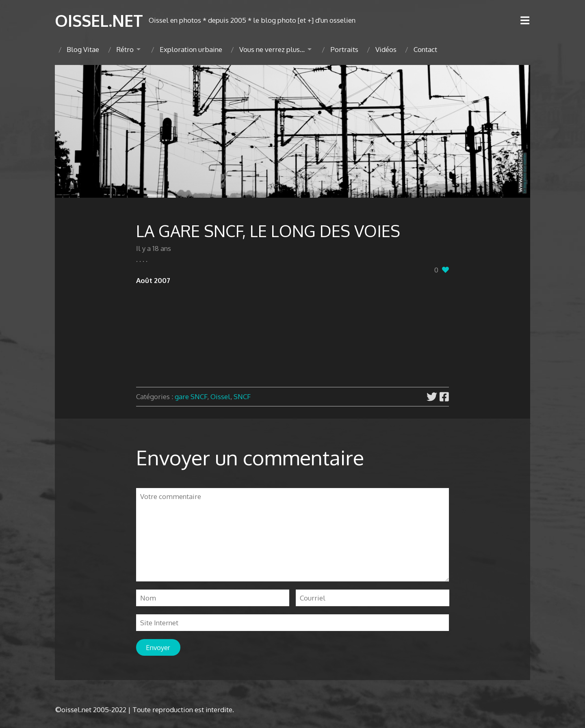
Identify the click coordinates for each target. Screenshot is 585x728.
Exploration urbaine (191, 49)
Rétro (125, 49)
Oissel (220, 396)
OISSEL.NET (99, 20)
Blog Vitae (83, 49)
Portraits (344, 49)
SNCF (242, 396)
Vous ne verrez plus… (272, 49)
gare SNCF (191, 396)
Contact (425, 49)
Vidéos (386, 49)
